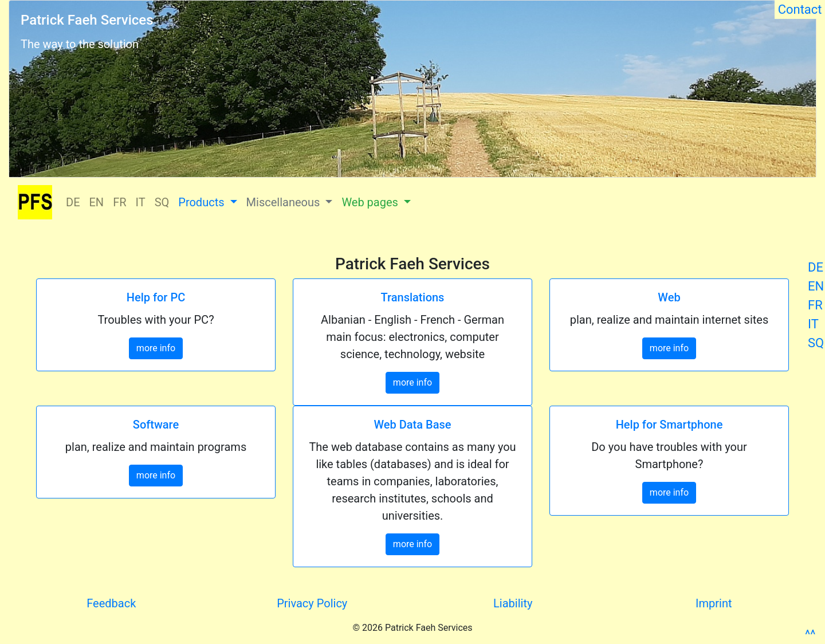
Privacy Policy (312, 603)
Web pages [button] (371, 202)
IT (813, 324)
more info (156, 348)
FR (815, 305)
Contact (800, 9)
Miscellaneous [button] (285, 202)
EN (816, 286)
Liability (513, 603)
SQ (816, 343)
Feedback (111, 603)
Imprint (714, 603)
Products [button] (203, 202)
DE (816, 267)
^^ (810, 635)
